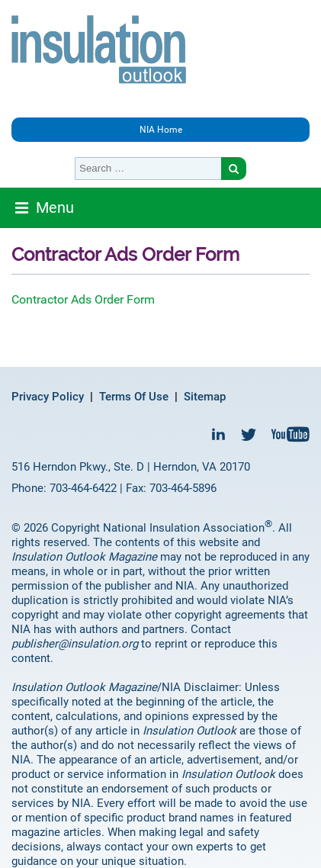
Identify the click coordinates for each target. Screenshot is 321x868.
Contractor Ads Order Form (83, 299)
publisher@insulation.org (75, 644)
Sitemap (205, 397)
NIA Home (161, 130)
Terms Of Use (134, 397)
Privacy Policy (48, 397)
